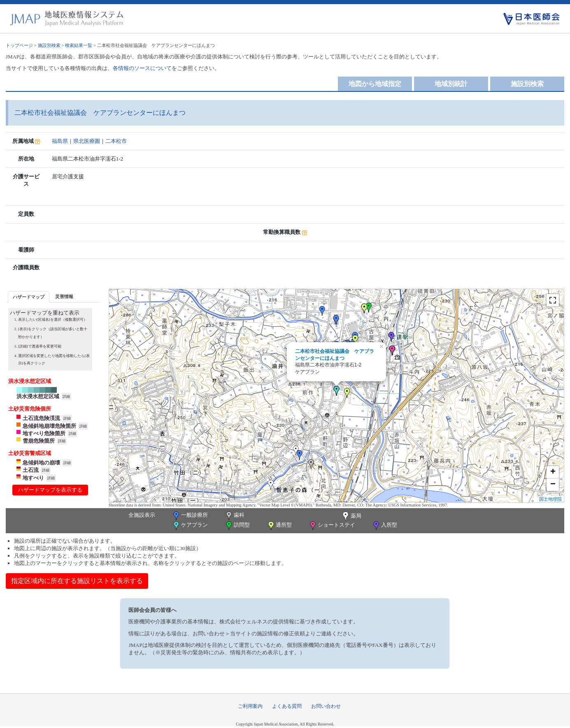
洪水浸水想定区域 (38, 396)
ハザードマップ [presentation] (29, 297)
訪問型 (237, 526)
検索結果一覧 (79, 45)
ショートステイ (332, 526)
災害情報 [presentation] (64, 296)
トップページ (19, 45)
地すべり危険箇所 (44, 433)
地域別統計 (451, 84)
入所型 (384, 526)
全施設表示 (142, 515)
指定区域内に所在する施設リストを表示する (77, 581)
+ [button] (553, 472)
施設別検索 (49, 45)
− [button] (553, 485)
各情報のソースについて (142, 68)
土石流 (31, 470)
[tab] (29, 297)
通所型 (279, 526)
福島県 (60, 141)
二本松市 (116, 141)
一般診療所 (190, 516)
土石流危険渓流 (41, 418)
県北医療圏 (87, 141)
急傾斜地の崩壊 (41, 463)
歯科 (234, 516)
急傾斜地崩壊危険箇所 (49, 426)
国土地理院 (550, 499)
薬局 (351, 516)
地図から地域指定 (375, 84)
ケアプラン (190, 526)
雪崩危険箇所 (39, 441)
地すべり (33, 478)
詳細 (66, 397)
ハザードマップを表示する (50, 490)
